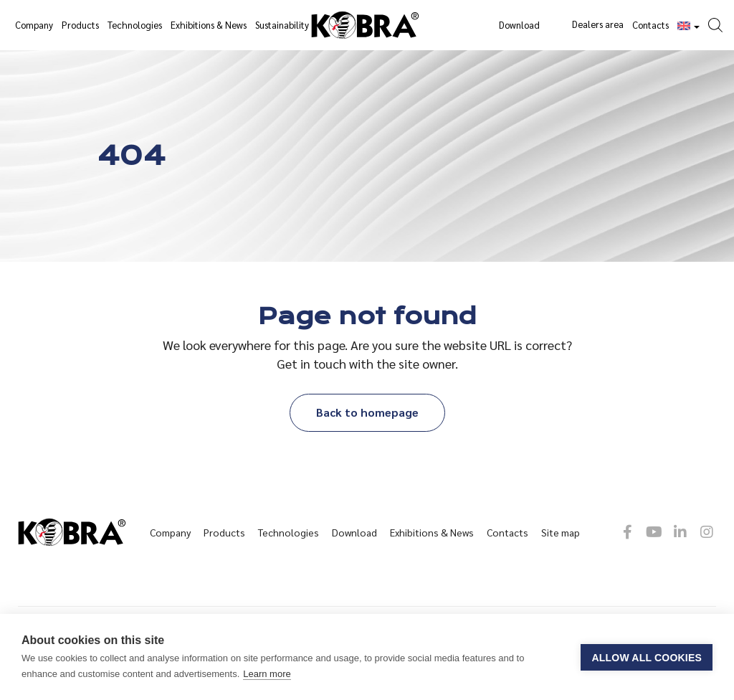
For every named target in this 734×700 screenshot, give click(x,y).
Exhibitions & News (209, 25)
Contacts (650, 25)
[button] (719, 16)
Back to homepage (367, 412)
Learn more (267, 674)
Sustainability (282, 25)
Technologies (135, 25)
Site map (561, 532)
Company (34, 25)
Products (80, 25)
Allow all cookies (647, 658)
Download (519, 25)
